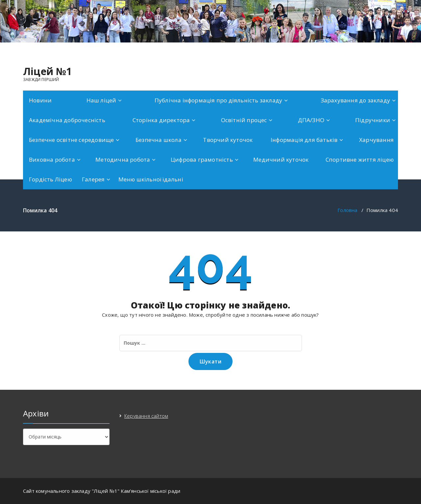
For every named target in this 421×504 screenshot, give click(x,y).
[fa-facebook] (397, 50)
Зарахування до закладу (355, 100)
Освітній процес (244, 120)
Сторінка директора (161, 120)
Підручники (373, 120)
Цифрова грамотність (202, 159)
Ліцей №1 (48, 71)
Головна (347, 210)
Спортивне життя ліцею (360, 159)
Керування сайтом (146, 416)
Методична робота (123, 159)
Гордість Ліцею (50, 179)
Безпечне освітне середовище (71, 140)
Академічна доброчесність (67, 120)
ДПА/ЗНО (311, 120)
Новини (40, 100)
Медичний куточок (281, 159)
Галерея (93, 179)
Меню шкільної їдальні (151, 179)
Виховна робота (52, 159)
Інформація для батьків (304, 140)
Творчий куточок (228, 140)
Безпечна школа (159, 140)
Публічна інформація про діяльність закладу (218, 100)
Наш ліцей (101, 100)
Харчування (376, 140)
